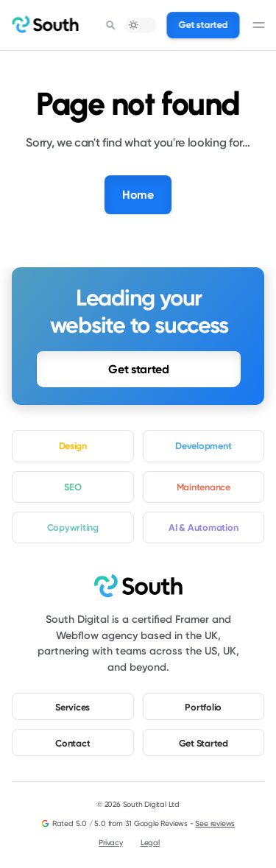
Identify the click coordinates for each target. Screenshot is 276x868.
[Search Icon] (111, 25)
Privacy (111, 843)
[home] (45, 25)
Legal (150, 843)
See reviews (215, 823)
